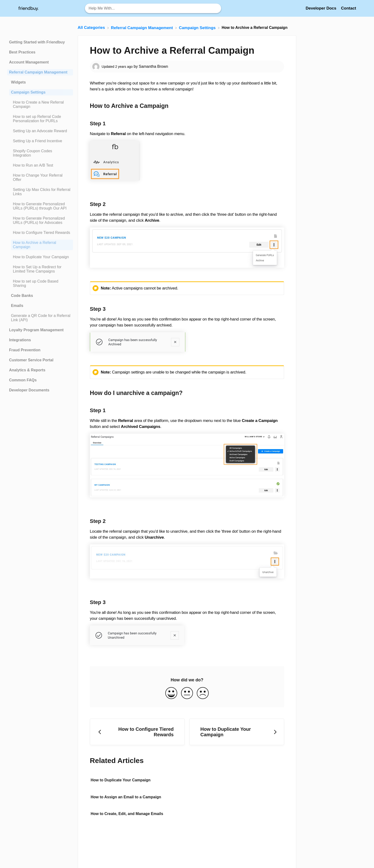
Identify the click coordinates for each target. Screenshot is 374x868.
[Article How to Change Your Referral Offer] (40, 178)
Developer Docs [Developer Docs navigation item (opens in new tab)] (321, 8)
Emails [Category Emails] (17, 306)
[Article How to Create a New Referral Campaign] (40, 105)
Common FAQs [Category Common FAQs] (23, 380)
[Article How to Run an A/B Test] (40, 165)
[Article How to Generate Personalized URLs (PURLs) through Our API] (40, 206)
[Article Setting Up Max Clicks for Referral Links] (40, 192)
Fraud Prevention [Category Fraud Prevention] (25, 350)
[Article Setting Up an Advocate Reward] (40, 131)
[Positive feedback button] (171, 693)
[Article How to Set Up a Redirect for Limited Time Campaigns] (40, 269)
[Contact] (349, 8)
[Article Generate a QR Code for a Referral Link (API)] (40, 318)
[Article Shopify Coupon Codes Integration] (40, 153)
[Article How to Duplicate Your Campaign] (40, 257)
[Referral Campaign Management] (143, 28)
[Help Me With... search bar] (153, 8)
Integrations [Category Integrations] (20, 340)
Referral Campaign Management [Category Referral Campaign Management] (38, 72)
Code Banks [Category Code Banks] (22, 296)
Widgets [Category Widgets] (18, 82)
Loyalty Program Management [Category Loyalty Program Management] (36, 330)
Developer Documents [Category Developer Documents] (29, 390)
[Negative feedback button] (203, 693)
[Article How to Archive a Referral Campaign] (40, 245)
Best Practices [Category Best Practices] (22, 52)
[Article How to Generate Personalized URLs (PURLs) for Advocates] (40, 221)
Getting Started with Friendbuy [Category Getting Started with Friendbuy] (37, 42)
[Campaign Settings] (198, 28)
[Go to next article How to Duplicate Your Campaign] (237, 732)
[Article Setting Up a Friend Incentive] (40, 141)
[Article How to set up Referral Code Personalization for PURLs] (40, 119)
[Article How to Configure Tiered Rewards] (40, 233)
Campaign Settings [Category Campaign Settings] (28, 92)
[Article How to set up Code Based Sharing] (40, 284)
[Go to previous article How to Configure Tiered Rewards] (137, 732)
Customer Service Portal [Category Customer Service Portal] (31, 360)
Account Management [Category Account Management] (29, 62)
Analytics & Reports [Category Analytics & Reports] (27, 370)
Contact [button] (349, 8)
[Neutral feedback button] (187, 693)
